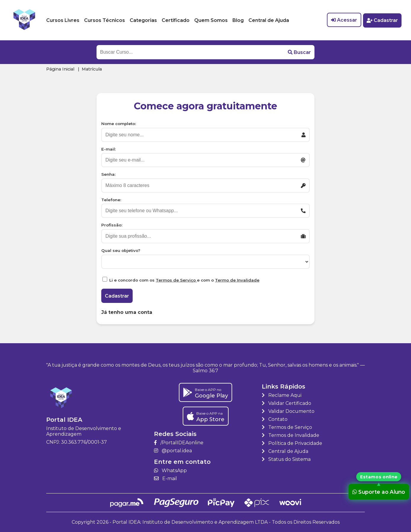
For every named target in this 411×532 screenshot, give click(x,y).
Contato (275, 419)
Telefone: (111, 200)
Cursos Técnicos (105, 20)
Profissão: (112, 225)
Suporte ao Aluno (379, 492)
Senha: (108, 174)
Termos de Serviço (176, 280)
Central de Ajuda (269, 20)
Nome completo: (119, 124)
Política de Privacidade (292, 443)
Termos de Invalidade (290, 435)
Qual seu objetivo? (121, 250)
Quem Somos (211, 20)
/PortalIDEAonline (179, 443)
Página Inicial (60, 69)
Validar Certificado (286, 403)
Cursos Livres (63, 20)
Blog (238, 20)
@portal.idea (173, 451)
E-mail (166, 479)
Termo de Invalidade (237, 280)
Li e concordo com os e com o (184, 280)
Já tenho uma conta (127, 312)
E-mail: (109, 149)
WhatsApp (170, 471)
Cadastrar (382, 20)
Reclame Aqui (282, 395)
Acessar (343, 20)
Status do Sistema (286, 459)
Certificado (176, 20)
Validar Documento (288, 411)
